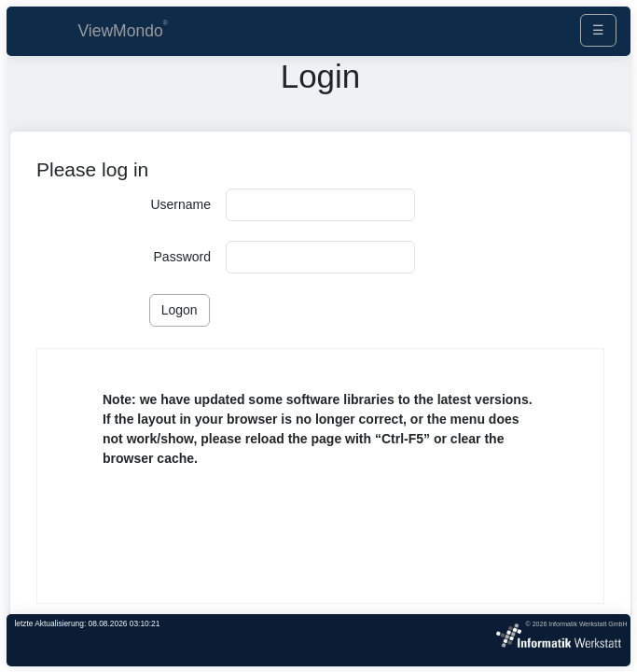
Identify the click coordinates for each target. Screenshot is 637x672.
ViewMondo (121, 31)
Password (182, 257)
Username (180, 204)
